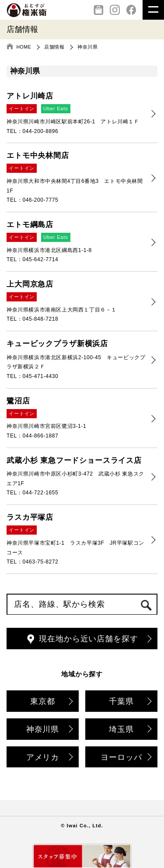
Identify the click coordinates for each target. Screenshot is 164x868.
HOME (24, 47)
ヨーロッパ (126, 758)
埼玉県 (130, 730)
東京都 (51, 702)
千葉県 (130, 702)
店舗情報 (54, 47)
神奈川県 (49, 730)
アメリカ (49, 758)
